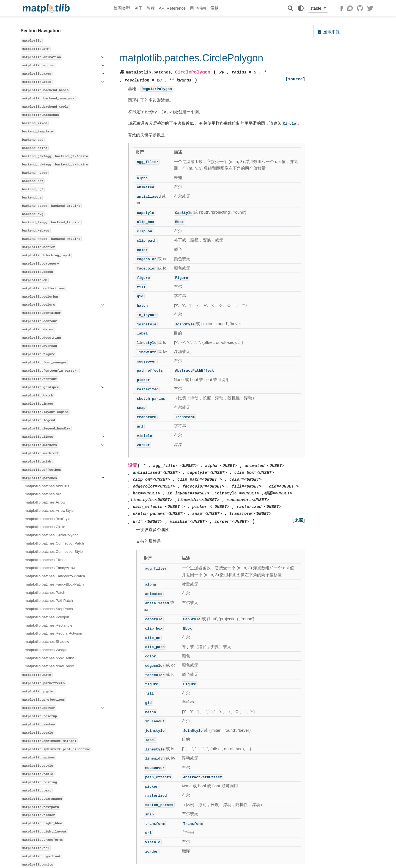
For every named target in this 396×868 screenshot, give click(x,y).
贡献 (215, 8)
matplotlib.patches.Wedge (46, 650)
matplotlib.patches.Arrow (45, 502)
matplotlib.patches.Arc (43, 494)
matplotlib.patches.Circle (45, 527)
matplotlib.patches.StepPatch (49, 609)
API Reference (172, 8)
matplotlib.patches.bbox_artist (49, 658)
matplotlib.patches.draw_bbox (49, 666)
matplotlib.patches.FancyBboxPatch (54, 584)
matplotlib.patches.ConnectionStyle (54, 552)
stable (316, 8)
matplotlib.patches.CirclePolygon (52, 535)
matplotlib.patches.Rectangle (49, 625)
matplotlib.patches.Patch (45, 593)
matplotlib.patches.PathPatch (49, 601)
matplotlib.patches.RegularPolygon (53, 633)
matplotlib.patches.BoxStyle (48, 519)
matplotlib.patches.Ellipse (46, 560)
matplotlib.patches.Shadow (47, 642)
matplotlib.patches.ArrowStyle (49, 511)
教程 (151, 8)
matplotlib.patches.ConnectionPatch (54, 543)
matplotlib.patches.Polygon (47, 617)
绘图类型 (122, 8)
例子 (138, 8)
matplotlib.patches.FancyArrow (50, 568)
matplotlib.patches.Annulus (47, 486)
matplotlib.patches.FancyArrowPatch (55, 576)
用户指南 (198, 8)
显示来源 (329, 32)
